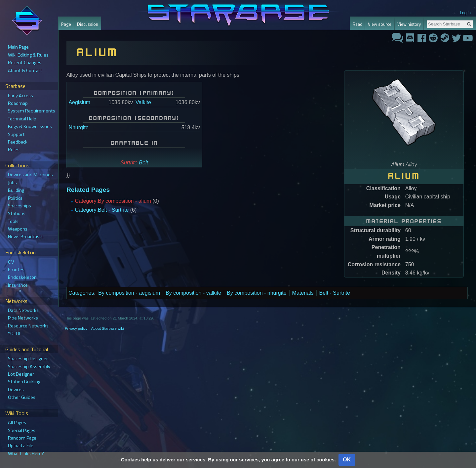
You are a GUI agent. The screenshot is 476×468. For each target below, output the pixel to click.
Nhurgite (78, 128)
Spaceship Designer (28, 359)
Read (357, 24)
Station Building (24, 382)
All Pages (17, 422)
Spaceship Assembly (29, 366)
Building (16, 190)
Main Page (18, 47)
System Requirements (32, 111)
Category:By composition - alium (113, 201)
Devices (16, 390)
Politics (15, 198)
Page (66, 24)
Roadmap (18, 103)
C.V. (11, 262)
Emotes (16, 270)
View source (380, 24)
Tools (13, 221)
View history (409, 24)
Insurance (18, 285)
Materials (303, 293)
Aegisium (79, 102)
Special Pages (22, 430)
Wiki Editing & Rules (28, 55)
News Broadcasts (26, 236)
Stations (17, 213)
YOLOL (15, 333)
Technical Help (22, 119)
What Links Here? (26, 453)
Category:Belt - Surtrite (102, 210)
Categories (81, 293)
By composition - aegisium (129, 293)
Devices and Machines (30, 175)
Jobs (12, 183)
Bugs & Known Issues (30, 126)
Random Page (22, 438)
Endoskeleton (22, 277)
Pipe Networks (23, 318)
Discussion (88, 24)
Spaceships (20, 206)
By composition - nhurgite (257, 293)
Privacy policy (76, 328)
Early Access (20, 96)
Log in (465, 13)
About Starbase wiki (108, 328)
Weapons (18, 229)
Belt (143, 163)
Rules (14, 149)
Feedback (18, 142)
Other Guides (22, 397)
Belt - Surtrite (335, 293)
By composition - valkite (193, 293)
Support (16, 134)
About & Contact (25, 70)
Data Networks (23, 310)
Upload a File (21, 446)
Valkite (143, 102)
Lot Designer (21, 374)
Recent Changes (25, 63)
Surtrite (129, 163)
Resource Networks (28, 326)
